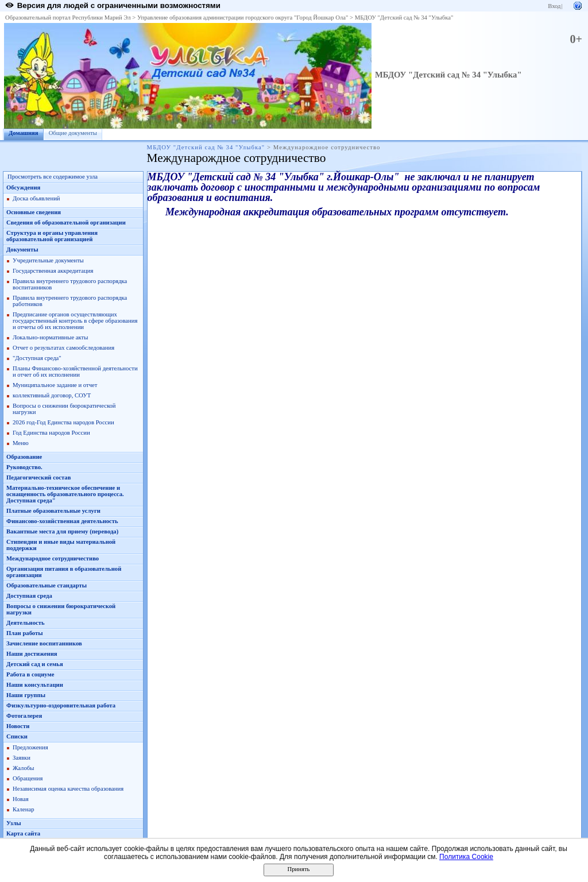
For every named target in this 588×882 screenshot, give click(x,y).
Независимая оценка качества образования (68, 789)
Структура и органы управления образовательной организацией (52, 236)
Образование (24, 457)
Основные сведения (34, 212)
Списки (17, 736)
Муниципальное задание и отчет (55, 385)
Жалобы (23, 768)
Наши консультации (35, 685)
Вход (554, 6)
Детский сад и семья (35, 664)
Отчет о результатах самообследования (63, 348)
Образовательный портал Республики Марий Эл (68, 18)
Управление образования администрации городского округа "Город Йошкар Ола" (243, 18)
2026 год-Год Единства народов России (63, 422)
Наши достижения (32, 654)
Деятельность (26, 623)
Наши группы (26, 695)
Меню (21, 443)
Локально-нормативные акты (50, 337)
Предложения (30, 747)
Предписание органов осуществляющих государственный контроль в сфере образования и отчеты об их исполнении (75, 321)
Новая (21, 799)
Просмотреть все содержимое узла (53, 177)
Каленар (24, 809)
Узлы (14, 823)
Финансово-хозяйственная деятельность (62, 521)
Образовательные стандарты (47, 585)
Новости (18, 726)
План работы (25, 633)
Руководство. (24, 467)
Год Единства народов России (51, 433)
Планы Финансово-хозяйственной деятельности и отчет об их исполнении (75, 372)
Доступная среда (29, 596)
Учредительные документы (48, 260)
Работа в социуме (30, 674)
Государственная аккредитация (53, 271)
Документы (22, 249)
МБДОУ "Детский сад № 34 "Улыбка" (404, 18)
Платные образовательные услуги (53, 511)
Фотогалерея (24, 716)
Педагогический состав (38, 477)
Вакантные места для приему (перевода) (62, 531)
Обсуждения (23, 187)
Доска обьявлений (36, 198)
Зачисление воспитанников (44, 643)
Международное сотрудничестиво (53, 558)
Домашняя (24, 133)
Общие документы (73, 133)
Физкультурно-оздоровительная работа (61, 705)
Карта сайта (23, 833)
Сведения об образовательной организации (66, 223)
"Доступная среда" (37, 358)
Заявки (22, 758)
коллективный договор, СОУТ (52, 395)
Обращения (28, 778)
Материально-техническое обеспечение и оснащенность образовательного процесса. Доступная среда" (65, 494)
